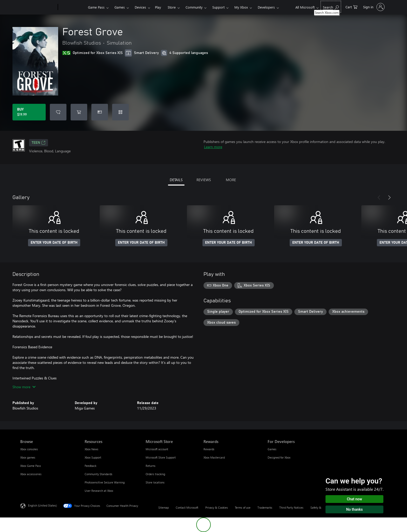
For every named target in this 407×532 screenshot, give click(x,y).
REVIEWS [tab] (204, 180)
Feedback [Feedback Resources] (90, 466)
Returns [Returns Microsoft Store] (151, 466)
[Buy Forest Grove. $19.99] (29, 112)
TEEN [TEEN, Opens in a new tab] (39, 143)
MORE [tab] (231, 180)
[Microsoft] (38, 7)
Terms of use (243, 507)
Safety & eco (318, 507)
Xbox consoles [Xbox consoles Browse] (29, 449)
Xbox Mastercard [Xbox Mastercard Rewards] (214, 457)
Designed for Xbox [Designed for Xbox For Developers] (279, 457)
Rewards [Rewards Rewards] (209, 449)
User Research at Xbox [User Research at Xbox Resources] (99, 491)
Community (194, 7)
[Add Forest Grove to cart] (79, 112)
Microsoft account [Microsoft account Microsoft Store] (157, 449)
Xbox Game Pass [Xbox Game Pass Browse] (31, 466)
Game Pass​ (96, 7)
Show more (24, 387)
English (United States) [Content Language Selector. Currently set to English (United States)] (42, 505)
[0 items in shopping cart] (351, 7)
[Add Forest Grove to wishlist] (58, 112)
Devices (140, 7)
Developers (266, 7)
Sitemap (164, 507)
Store (172, 7)
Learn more (213, 147)
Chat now (354, 499)
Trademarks (265, 507)
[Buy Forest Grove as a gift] (100, 112)
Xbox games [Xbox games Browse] (28, 457)
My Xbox (241, 7)
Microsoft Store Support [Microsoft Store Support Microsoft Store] (161, 457)
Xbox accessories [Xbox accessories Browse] (31, 474)
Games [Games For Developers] (272, 449)
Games (120, 7)
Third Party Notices (291, 507)
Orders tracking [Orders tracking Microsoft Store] (155, 474)
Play (158, 7)
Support (218, 7)
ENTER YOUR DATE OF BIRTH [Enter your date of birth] (54, 243)
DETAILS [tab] (176, 180)
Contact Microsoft (187, 507)
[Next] (389, 197)
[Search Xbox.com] (331, 7)
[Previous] (379, 197)
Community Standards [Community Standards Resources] (99, 474)
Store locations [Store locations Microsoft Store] (155, 482)
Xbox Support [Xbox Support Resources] (93, 457)
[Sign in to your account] (373, 7)
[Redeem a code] (120, 112)
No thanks (355, 509)
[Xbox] (72, 7)
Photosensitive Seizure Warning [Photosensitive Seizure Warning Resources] (105, 482)
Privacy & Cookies (217, 507)
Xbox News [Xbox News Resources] (91, 449)
